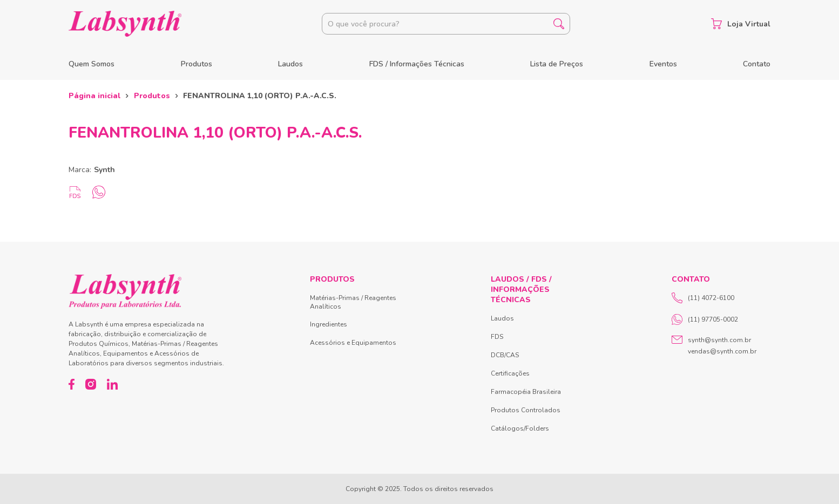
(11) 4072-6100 (703, 298)
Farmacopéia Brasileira (526, 392)
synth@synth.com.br (719, 340)
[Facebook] (72, 384)
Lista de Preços (557, 64)
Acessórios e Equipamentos (353, 343)
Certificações (510, 373)
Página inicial (94, 96)
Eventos (663, 64)
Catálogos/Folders (520, 428)
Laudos (290, 64)
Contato (757, 64)
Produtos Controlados (526, 410)
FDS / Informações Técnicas (417, 64)
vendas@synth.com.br (722, 351)
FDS (497, 337)
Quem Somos (92, 64)
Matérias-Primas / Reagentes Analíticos (353, 302)
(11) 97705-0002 (705, 319)
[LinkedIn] (112, 384)
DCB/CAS (505, 355)
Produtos (197, 64)
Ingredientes (329, 324)
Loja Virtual (741, 24)
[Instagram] (91, 384)
